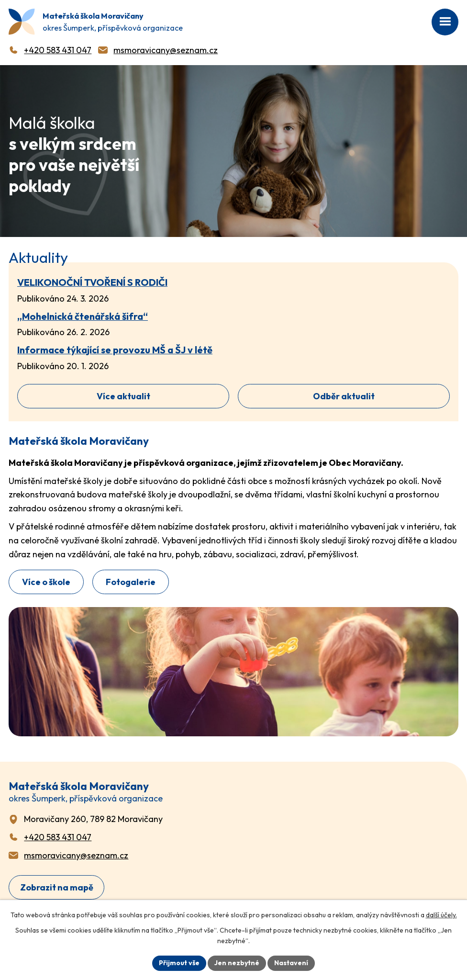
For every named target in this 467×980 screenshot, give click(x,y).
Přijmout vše (179, 963)
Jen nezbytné (237, 963)
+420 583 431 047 (58, 50)
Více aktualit (123, 396)
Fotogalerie (131, 582)
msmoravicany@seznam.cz (166, 50)
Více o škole (46, 582)
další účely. (441, 915)
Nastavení (291, 963)
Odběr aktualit (344, 396)
